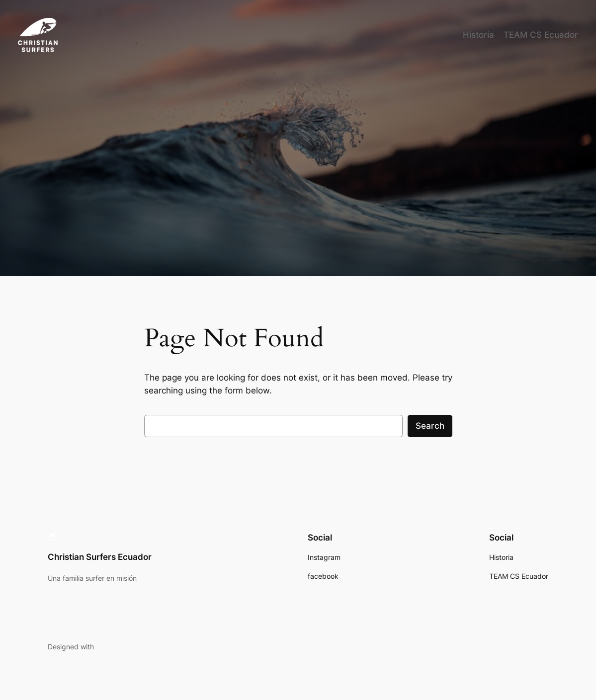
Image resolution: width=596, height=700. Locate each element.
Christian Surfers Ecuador (100, 557)
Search (430, 426)
